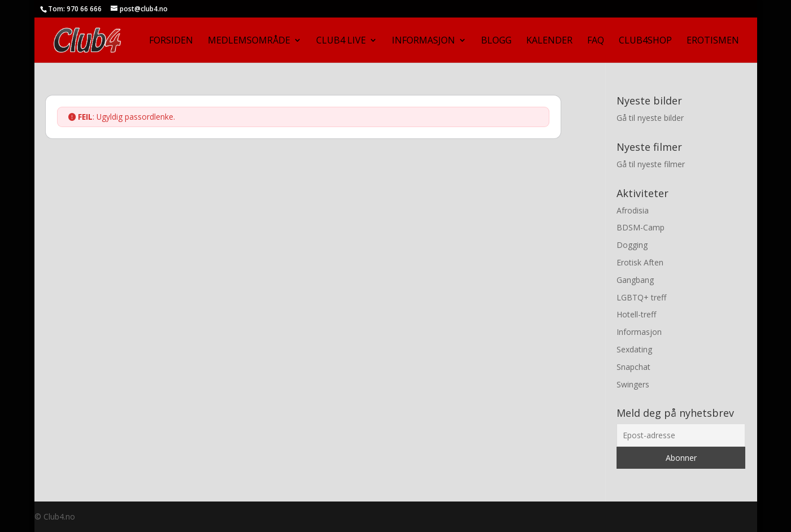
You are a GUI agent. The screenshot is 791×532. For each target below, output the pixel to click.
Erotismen (713, 41)
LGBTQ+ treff (641, 297)
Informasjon (423, 41)
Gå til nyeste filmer (651, 164)
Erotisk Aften (640, 262)
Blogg (496, 41)
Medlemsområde (249, 41)
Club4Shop (645, 41)
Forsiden (171, 41)
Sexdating (634, 349)
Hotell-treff (636, 314)
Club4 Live (341, 41)
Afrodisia (633, 210)
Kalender (549, 41)
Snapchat (633, 367)
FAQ (596, 41)
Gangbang (635, 280)
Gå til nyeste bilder (650, 118)
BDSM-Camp (641, 227)
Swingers (633, 384)
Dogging (632, 245)
